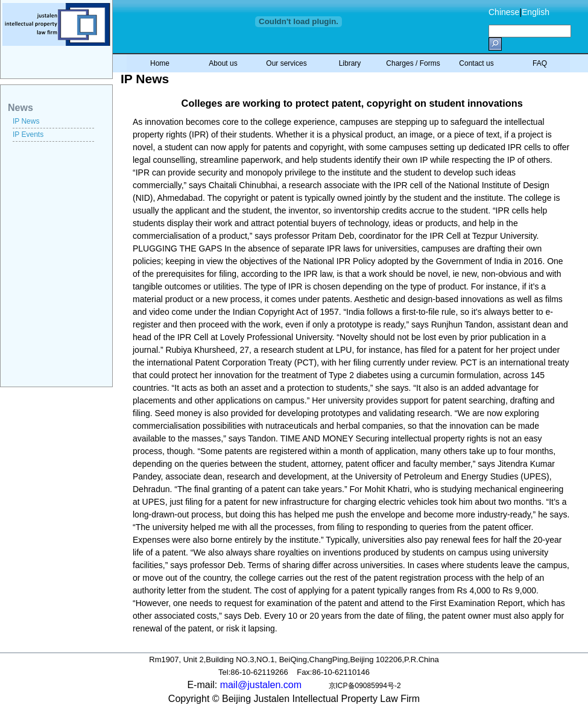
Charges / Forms (413, 63)
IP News (26, 121)
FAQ (540, 63)
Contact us (476, 63)
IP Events (28, 134)
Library (350, 63)
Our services (286, 63)
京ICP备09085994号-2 (365, 686)
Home (160, 63)
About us (223, 63)
